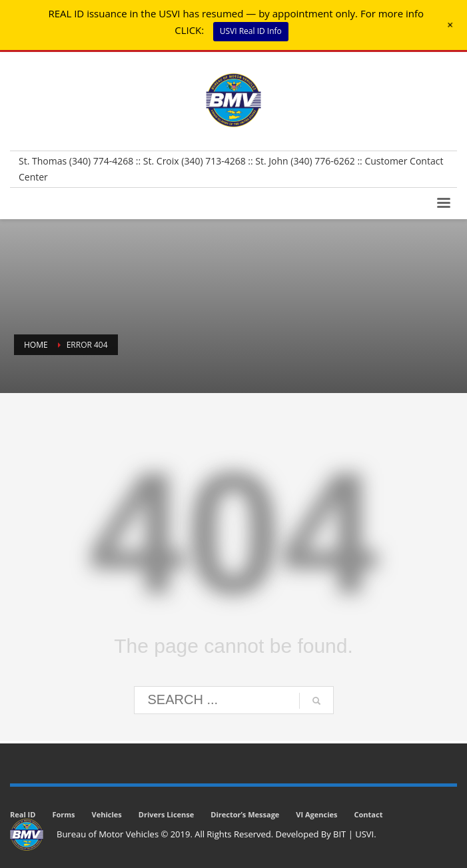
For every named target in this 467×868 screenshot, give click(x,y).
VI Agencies (316, 814)
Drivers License (167, 814)
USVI (364, 834)
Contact (369, 814)
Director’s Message (245, 814)
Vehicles (107, 814)
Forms (63, 814)
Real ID (23, 814)
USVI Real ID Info (251, 31)
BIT (339, 834)
